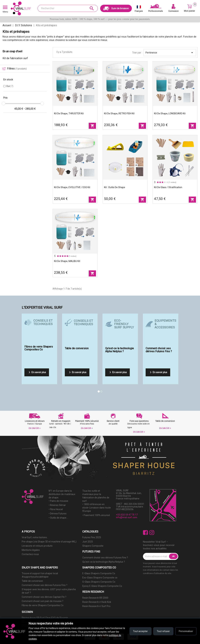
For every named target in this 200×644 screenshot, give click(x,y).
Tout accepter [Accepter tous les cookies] (139, 631)
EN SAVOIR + (35, 428)
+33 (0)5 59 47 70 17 (127, 515)
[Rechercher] (68, 8)
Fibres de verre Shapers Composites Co (43, 605)
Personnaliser (186, 631)
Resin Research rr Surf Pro (96, 606)
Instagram (152, 533)
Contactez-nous (30, 554)
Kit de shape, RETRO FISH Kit (119, 113)
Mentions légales (31, 550)
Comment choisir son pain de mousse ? (43, 601)
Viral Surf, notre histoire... (35, 537)
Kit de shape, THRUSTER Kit (69, 113)
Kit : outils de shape (115, 187)
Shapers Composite (93, 546)
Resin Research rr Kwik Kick (97, 602)
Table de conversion (32, 581)
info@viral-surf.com (127, 517)
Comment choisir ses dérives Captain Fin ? (44, 597)
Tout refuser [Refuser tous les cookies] (163, 631)
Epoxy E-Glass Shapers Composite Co (102, 586)
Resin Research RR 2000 (95, 598)
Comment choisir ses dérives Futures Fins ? (105, 558)
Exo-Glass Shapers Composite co (100, 578)
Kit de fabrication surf (15, 58)
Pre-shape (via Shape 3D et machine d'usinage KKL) (49, 542)
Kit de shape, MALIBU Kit (67, 261)
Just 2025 (88, 542)
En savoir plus (37, 372)
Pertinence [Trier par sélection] (170, 53)
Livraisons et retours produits (37, 546)
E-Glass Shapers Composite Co (99, 573)
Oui (10, 86)
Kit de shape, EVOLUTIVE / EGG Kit (72, 187)
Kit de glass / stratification (168, 187)
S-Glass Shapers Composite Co (99, 582)
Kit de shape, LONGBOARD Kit (170, 113)
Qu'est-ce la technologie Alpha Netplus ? (104, 562)
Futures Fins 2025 (92, 537)
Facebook (145, 533)
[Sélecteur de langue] (139, 9)
